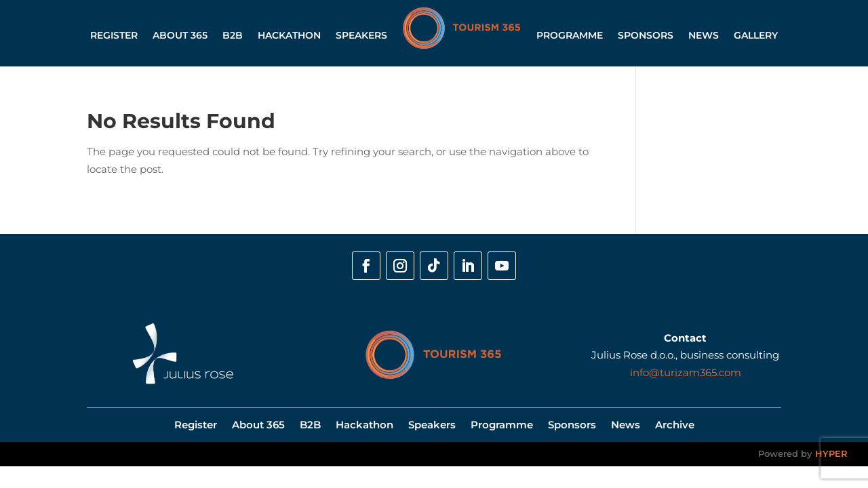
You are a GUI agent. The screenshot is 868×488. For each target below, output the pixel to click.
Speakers (361, 35)
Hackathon (289, 35)
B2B (233, 35)
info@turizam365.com (686, 372)
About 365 (180, 35)
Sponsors (646, 35)
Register (114, 35)
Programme (570, 35)
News (704, 35)
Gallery (756, 35)
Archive (675, 424)
